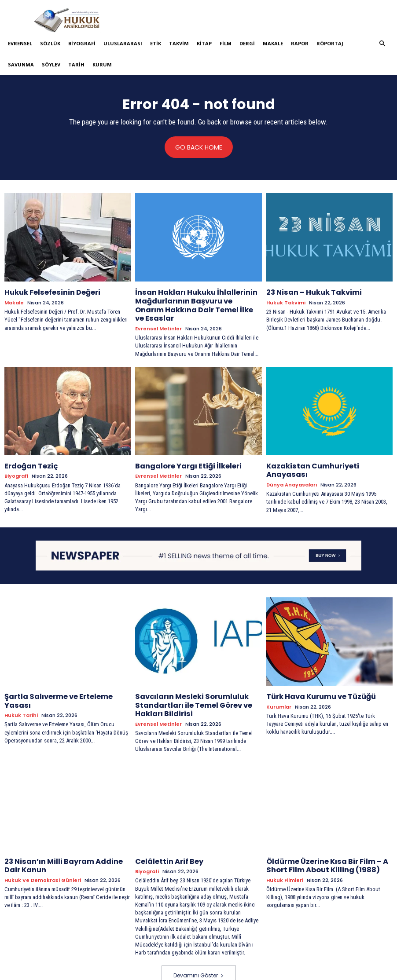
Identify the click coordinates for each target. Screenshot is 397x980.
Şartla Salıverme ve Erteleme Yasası (66, 682)
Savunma (21, 64)
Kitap (204, 43)
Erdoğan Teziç (28, 453)
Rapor (300, 43)
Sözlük (50, 43)
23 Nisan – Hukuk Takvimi (309, 292)
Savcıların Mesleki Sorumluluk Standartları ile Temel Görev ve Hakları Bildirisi (188, 689)
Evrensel (20, 43)
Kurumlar (279, 691)
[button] (382, 44)
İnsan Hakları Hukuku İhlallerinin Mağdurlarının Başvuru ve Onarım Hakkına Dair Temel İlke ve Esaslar (193, 299)
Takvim (179, 43)
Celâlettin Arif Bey (166, 843)
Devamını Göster (199, 956)
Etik (156, 43)
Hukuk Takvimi (286, 302)
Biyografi (82, 43)
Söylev (51, 64)
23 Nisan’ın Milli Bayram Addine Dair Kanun (64, 847)
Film (226, 43)
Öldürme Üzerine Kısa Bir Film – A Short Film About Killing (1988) (321, 847)
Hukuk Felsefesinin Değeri (48, 292)
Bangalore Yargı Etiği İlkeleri (183, 453)
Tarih (76, 64)
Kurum (102, 64)
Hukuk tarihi (21, 691)
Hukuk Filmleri (285, 860)
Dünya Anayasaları (292, 463)
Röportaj (330, 43)
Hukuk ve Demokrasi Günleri (43, 860)
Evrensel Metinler (158, 316)
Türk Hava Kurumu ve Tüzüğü (316, 682)
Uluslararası (123, 43)
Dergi (247, 43)
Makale (273, 43)
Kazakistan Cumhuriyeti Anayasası (326, 453)
